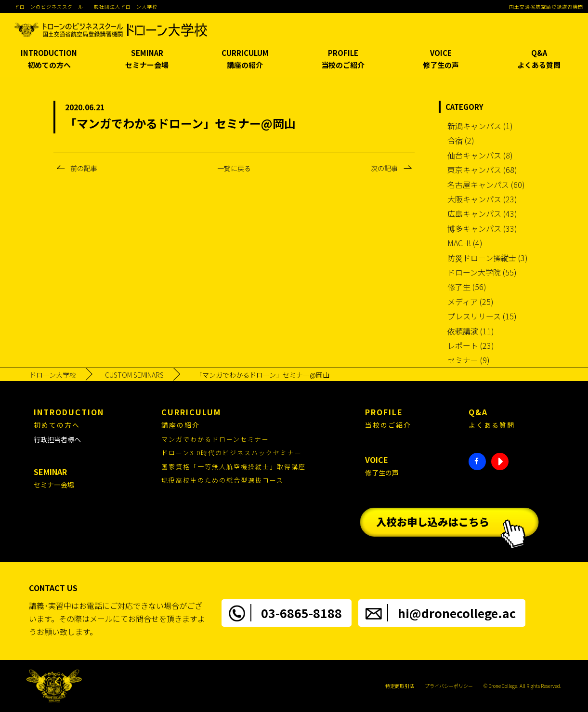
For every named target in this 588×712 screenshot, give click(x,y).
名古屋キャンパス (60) (486, 185)
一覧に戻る (234, 168)
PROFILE (343, 59)
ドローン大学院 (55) (482, 272)
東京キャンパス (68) (482, 170)
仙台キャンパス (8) (480, 155)
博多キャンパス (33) (482, 228)
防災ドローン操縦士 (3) (488, 258)
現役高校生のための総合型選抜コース (222, 480)
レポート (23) (471, 345)
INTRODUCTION (49, 59)
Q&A (539, 59)
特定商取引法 (400, 686)
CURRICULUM (245, 59)
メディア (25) (470, 302)
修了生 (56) (467, 287)
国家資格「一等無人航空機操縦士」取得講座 (234, 467)
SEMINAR (147, 59)
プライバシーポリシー (449, 686)
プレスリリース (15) (482, 316)
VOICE (441, 59)
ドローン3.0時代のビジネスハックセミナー (232, 453)
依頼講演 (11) (471, 331)
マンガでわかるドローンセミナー (215, 439)
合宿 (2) (461, 140)
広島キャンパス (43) (482, 213)
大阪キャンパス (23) (482, 199)
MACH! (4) (465, 243)
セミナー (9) (469, 360)
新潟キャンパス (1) (480, 126)
